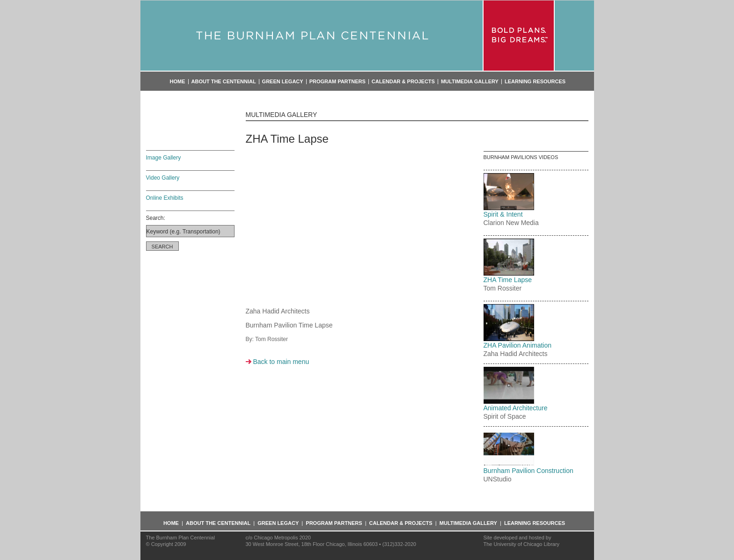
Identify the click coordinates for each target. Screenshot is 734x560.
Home (178, 82)
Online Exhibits (165, 198)
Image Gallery (164, 158)
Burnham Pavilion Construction (528, 471)
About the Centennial (224, 82)
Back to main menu (281, 362)
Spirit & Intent (503, 214)
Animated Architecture (516, 408)
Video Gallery (163, 178)
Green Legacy (283, 82)
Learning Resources (535, 82)
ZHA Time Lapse (508, 280)
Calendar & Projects (403, 82)
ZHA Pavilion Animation (518, 345)
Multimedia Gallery (470, 82)
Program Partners (338, 82)
